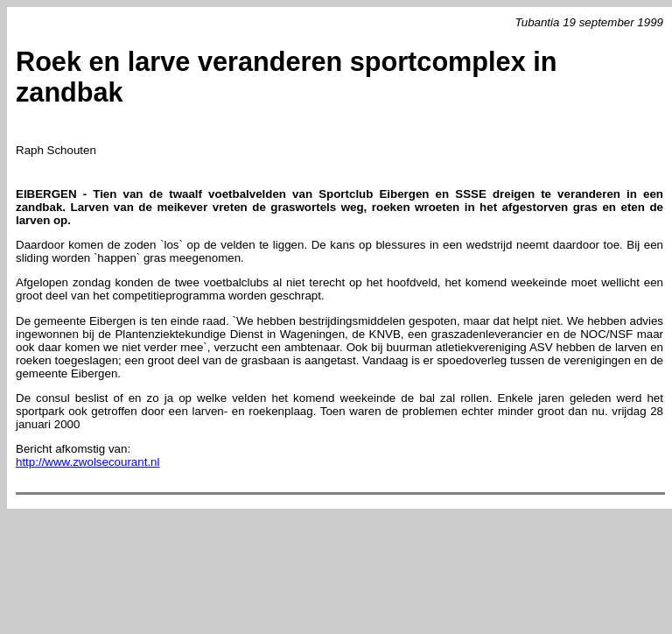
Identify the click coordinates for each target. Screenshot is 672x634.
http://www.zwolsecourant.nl (87, 462)
